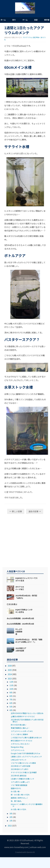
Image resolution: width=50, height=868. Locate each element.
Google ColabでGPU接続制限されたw (25, 753)
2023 (10, 678)
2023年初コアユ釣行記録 (21, 649)
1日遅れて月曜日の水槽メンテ (22, 779)
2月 (11, 817)
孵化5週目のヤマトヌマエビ (22, 741)
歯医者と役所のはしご (19, 798)
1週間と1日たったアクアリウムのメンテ (26, 757)
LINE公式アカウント (19, 760)
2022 (10, 826)
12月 (11, 682)
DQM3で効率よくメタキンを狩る (24, 611)
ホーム (3, 20)
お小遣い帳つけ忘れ (19, 809)
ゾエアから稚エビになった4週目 (23, 763)
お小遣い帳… (16, 791)
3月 (11, 813)
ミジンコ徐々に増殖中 (19, 734)
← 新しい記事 (16, 511)
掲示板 (47, 20)
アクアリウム (27, 37)
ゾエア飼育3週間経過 (19, 785)
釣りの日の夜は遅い (19, 725)
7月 (11, 699)
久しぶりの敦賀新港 (19, 632)
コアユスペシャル (18, 750)
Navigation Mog (17, 747)
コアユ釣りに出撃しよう (20, 782)
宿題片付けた (16, 788)
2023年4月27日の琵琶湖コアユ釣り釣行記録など (27, 721)
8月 (11, 696)
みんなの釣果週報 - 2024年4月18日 (20, 618)
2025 (10, 670)
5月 (11, 707)
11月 (11, 685)
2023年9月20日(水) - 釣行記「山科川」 (26, 597)
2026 (10, 666)
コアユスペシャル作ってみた (22, 731)
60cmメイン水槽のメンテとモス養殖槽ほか (27, 805)
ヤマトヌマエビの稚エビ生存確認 (24, 772)
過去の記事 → (35, 511)
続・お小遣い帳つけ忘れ (20, 795)
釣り (14, 20)
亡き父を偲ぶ (12, 604)
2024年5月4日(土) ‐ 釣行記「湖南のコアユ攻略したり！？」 (29, 641)
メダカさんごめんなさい (20, 744)
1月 (11, 821)
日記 (36, 20)
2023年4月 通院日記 (19, 776)
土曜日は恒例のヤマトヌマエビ (23, 716)
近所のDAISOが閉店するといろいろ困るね (27, 713)
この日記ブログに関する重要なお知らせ (26, 738)
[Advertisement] (23, 541)
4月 (11, 710)
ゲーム (25, 20)
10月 (11, 689)
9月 (11, 692)
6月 (11, 703)
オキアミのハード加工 (20, 588)
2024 (10, 674)
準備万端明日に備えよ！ (20, 728)
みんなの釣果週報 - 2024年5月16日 (20, 624)
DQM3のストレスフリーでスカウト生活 (26, 579)
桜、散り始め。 (17, 801)
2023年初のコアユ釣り (20, 769)
